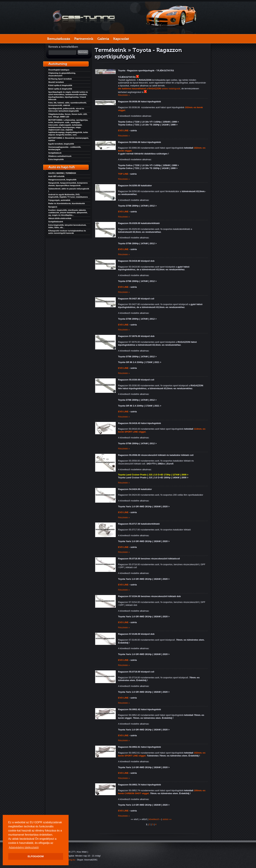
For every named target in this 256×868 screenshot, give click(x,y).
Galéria (103, 39)
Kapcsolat (121, 39)
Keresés (83, 52)
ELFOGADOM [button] (36, 856)
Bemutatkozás (59, 39)
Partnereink (84, 39)
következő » (155, 819)
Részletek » (124, 95)
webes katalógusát (149, 89)
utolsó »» (167, 819)
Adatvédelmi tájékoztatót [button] (24, 848)
